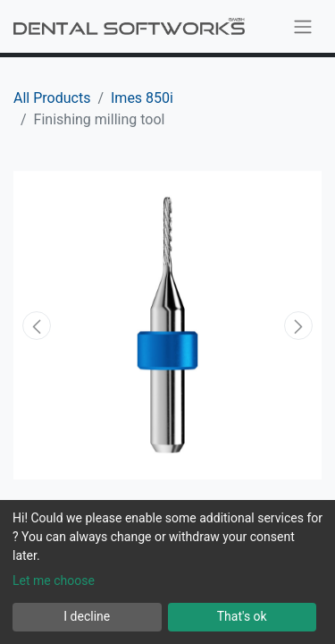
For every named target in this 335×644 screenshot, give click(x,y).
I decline (87, 616)
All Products (52, 98)
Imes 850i (142, 98)
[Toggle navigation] (303, 26)
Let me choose (54, 580)
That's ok (242, 616)
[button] (37, 326)
